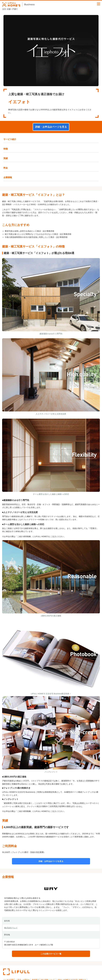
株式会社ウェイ (11, 928)
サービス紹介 (10, 139)
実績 (6, 158)
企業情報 (8, 177)
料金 (6, 168)
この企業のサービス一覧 (51, 954)
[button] (99, 4)
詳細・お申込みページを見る (51, 127)
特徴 (6, 149)
